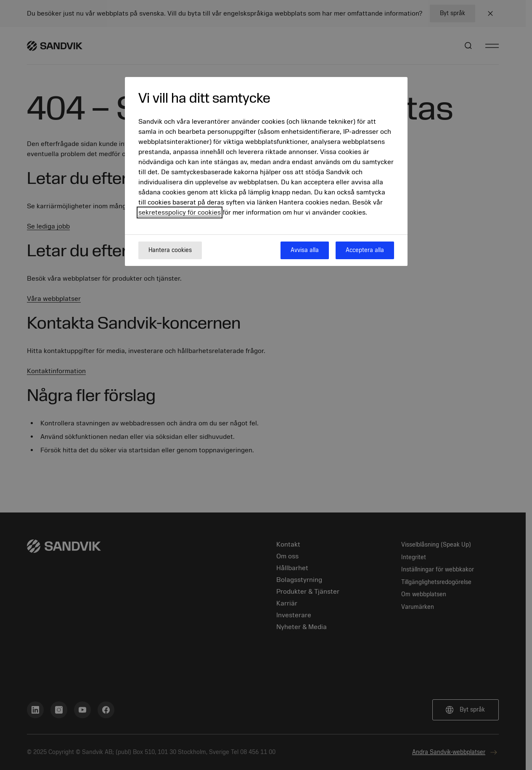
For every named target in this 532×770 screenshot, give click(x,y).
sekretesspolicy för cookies (180, 212)
